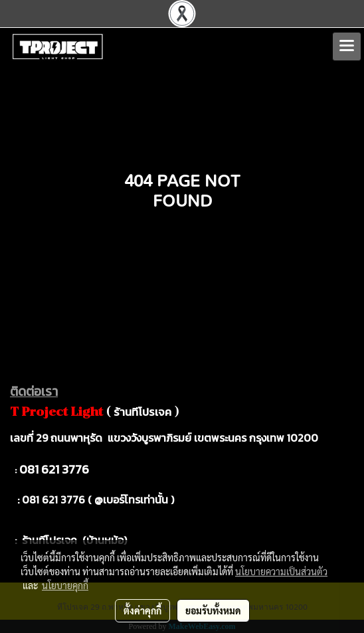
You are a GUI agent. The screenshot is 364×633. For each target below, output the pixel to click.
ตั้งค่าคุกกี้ (142, 610)
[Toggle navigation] (347, 46)
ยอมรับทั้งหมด (213, 610)
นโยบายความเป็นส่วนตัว (281, 571)
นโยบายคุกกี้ (65, 585)
